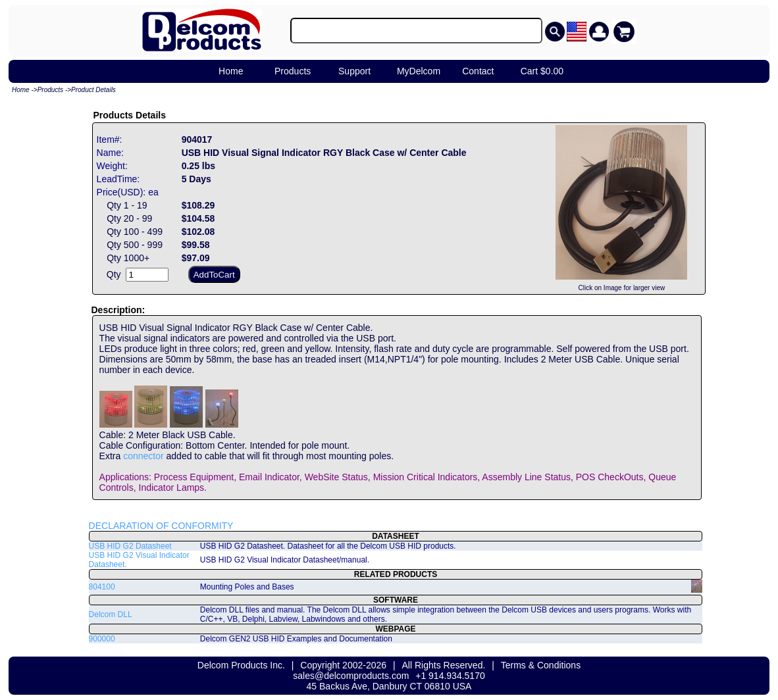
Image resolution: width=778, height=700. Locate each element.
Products (293, 71)
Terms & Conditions (541, 665)
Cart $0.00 (542, 71)
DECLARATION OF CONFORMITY (161, 526)
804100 (102, 587)
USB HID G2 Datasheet (130, 546)
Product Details (93, 90)
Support (354, 71)
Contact (478, 71)
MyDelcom (419, 71)
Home (231, 71)
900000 (102, 639)
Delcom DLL (111, 614)
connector (143, 456)
